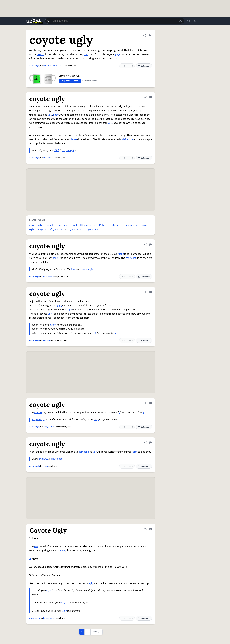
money (62, 551)
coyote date (74, 229)
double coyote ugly (57, 225)
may (96, 420)
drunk (40, 54)
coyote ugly (35, 66)
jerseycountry (49, 618)
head (55, 258)
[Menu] (202, 21)
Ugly (73, 150)
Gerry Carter (49, 427)
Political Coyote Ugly (83, 225)
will (110, 123)
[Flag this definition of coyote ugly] (150, 35)
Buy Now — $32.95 (70, 81)
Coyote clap (57, 229)
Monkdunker (48, 277)
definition (127, 139)
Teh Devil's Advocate (52, 66)
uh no (45, 466)
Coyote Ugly (35, 618)
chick (56, 150)
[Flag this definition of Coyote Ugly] (150, 529)
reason (38, 412)
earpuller (47, 340)
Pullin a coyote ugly (110, 225)
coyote (42, 229)
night (121, 254)
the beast (131, 258)
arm (135, 452)
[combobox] (115, 21)
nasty (56, 115)
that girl (43, 459)
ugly (118, 54)
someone (84, 452)
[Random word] (181, 21)
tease (74, 139)
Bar (36, 546)
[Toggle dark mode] (195, 21)
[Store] (189, 21)
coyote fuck (92, 229)
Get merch (144, 66)
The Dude (47, 158)
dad (86, 54)
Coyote (66, 150)
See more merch (90, 81)
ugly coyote (131, 225)
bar (73, 269)
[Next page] (97, 632)
